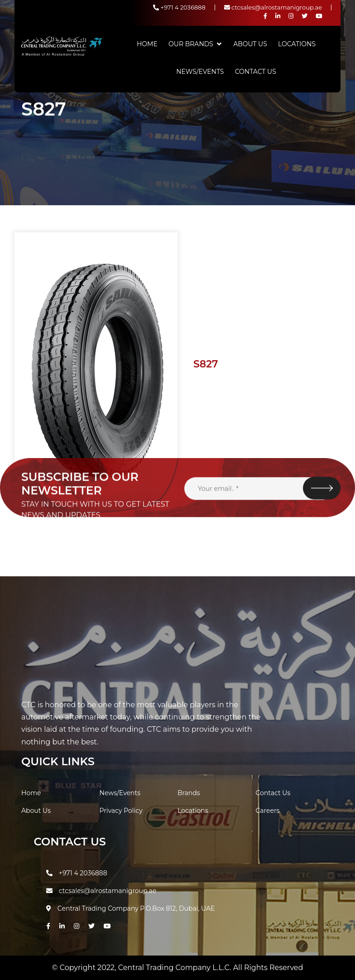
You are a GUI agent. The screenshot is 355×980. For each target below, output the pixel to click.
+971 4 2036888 (179, 7)
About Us (250, 44)
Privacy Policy (121, 811)
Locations (297, 44)
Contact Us (256, 72)
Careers (268, 811)
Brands (189, 793)
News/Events (200, 72)
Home (147, 44)
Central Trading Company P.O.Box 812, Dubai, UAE (130, 908)
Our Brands (191, 44)
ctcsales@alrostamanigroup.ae (273, 7)
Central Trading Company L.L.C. (176, 968)
